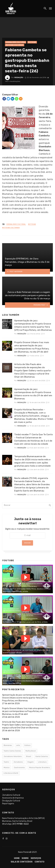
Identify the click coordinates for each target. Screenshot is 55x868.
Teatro (6, 762)
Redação (19, 77)
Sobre (25, 858)
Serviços (36, 858)
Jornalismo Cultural (16, 42)
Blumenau (8, 745)
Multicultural (31, 751)
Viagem (30, 762)
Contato (39, 862)
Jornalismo (18, 762)
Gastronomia (19, 767)
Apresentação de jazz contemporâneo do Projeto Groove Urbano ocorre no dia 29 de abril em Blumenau (33, 394)
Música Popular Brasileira (39, 767)
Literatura (42, 762)
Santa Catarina (42, 756)
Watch (26, 577)
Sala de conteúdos (22, 862)
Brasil (29, 756)
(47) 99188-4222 (21, 824)
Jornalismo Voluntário (13, 756)
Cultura (27, 745)
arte (18, 745)
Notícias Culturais (15, 45)
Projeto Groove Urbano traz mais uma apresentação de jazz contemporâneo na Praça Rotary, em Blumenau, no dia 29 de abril (32, 347)
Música (7, 767)
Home (17, 858)
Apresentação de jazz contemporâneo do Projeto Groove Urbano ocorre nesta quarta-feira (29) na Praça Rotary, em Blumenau (33, 325)
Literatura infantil (11, 773)
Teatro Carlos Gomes (12, 751)
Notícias (32, 42)
